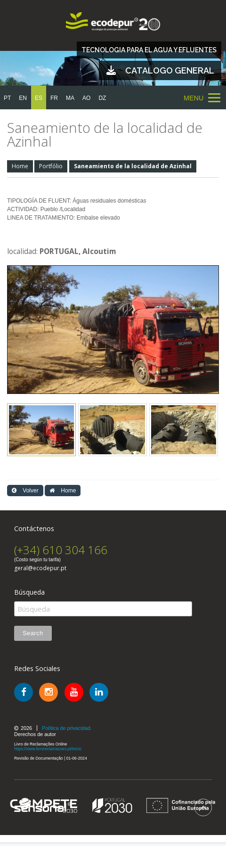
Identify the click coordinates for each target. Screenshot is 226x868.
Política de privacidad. (67, 728)
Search (33, 633)
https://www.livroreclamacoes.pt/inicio (48, 749)
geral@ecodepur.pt (40, 568)
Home (20, 166)
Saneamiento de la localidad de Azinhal (133, 166)
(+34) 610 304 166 (61, 550)
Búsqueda (29, 592)
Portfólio (51, 166)
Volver (25, 491)
